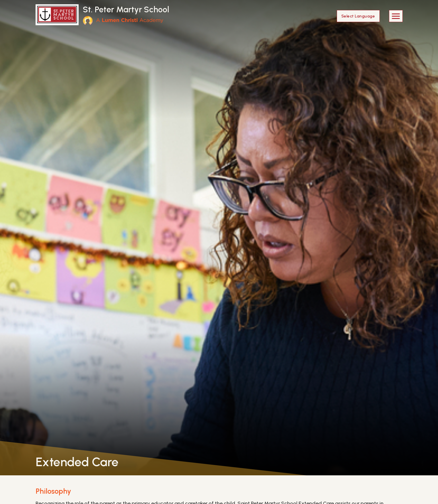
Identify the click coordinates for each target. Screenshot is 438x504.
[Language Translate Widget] (358, 16)
